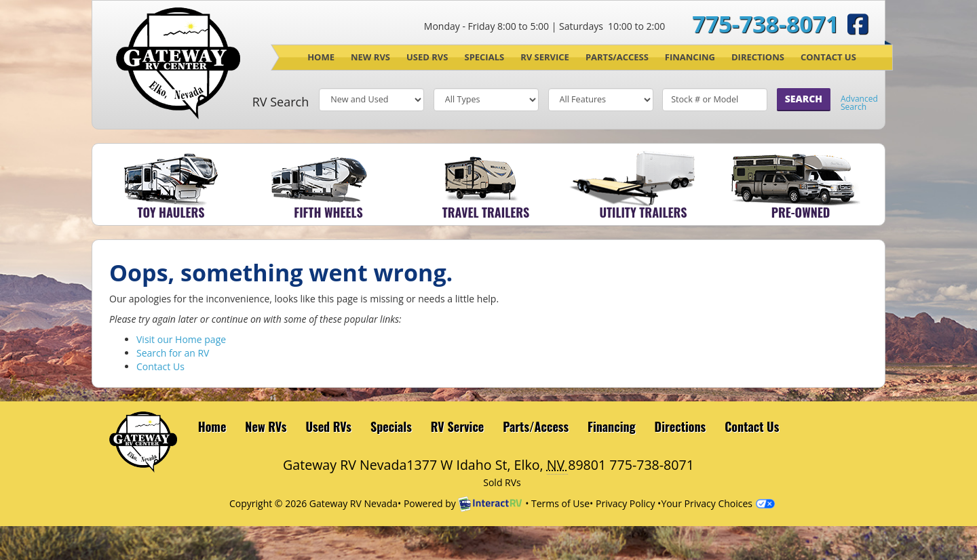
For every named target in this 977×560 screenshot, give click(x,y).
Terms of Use (560, 503)
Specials (484, 57)
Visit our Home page (181, 339)
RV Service (545, 57)
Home (321, 57)
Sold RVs (502, 482)
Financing (690, 57)
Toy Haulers (171, 212)
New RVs (370, 57)
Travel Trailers (486, 212)
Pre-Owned (801, 212)
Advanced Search (859, 103)
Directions (758, 57)
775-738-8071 (765, 24)
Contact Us (828, 57)
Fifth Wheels (328, 212)
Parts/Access (617, 57)
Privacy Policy (625, 503)
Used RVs (427, 57)
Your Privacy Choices (718, 503)
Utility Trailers (643, 212)
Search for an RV (173, 353)
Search (804, 99)
